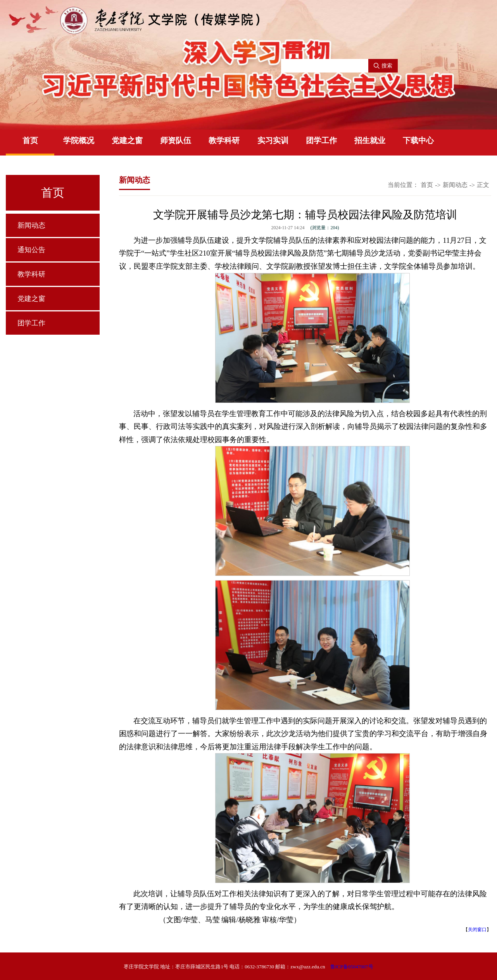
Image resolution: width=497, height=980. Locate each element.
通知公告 (31, 250)
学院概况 (79, 140)
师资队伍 (176, 140)
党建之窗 (127, 140)
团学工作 (321, 140)
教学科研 (224, 140)
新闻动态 (31, 225)
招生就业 (370, 140)
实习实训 (273, 140)
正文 (483, 185)
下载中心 (418, 140)
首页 (30, 140)
